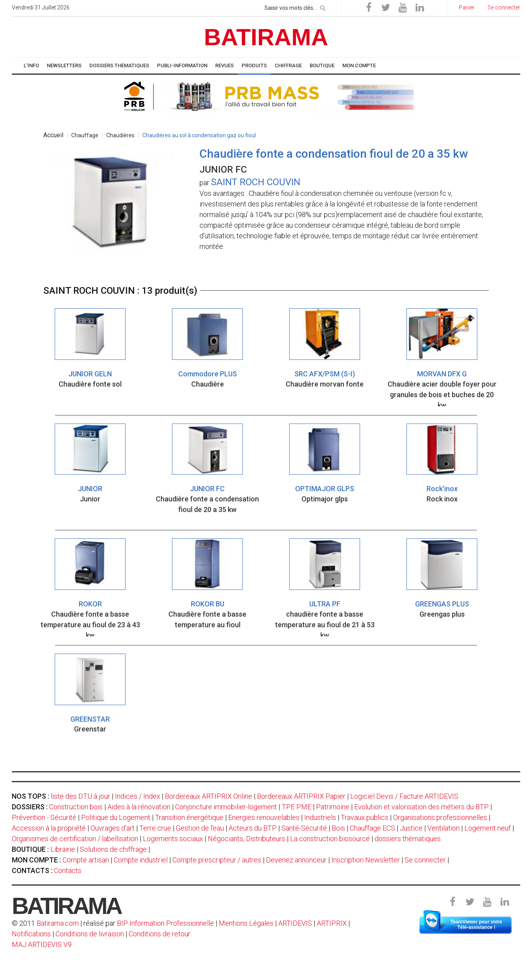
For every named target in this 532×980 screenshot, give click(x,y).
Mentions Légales (246, 923)
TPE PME (296, 807)
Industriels (320, 817)
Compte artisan (86, 860)
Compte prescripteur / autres (217, 860)
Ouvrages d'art (113, 828)
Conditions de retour (160, 934)
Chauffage (85, 135)
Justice (411, 828)
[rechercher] (323, 7)
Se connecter (425, 860)
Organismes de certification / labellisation (75, 839)
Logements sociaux (173, 839)
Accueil (53, 135)
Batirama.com (58, 923)
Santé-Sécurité (304, 828)
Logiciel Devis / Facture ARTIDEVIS (404, 796)
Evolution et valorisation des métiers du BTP (421, 807)
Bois (338, 828)
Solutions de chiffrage (113, 849)
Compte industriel (141, 860)
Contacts (68, 870)
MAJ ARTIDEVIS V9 (42, 944)
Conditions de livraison (90, 934)
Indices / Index (138, 796)
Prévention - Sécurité (44, 817)
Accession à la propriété (49, 828)
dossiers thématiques (408, 839)
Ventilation (443, 828)
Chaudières (120, 135)
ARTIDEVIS (295, 923)
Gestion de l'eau (200, 828)
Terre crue (155, 828)
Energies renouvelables (264, 817)
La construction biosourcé (330, 839)
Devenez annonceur (296, 860)
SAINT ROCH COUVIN (256, 182)
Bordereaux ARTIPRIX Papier (301, 796)
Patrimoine (333, 807)
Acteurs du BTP (253, 828)
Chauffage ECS (372, 828)
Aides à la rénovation (139, 807)
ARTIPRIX (332, 923)
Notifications (32, 934)
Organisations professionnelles (440, 817)
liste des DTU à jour (80, 796)
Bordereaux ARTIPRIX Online (209, 796)
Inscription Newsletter (366, 860)
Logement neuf (488, 828)
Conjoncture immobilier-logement (226, 807)
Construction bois (76, 807)
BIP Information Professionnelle (165, 923)
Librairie (63, 849)
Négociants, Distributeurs (247, 839)
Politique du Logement (116, 817)
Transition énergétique (189, 817)
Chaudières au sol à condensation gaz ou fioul (199, 135)
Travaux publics (365, 817)
